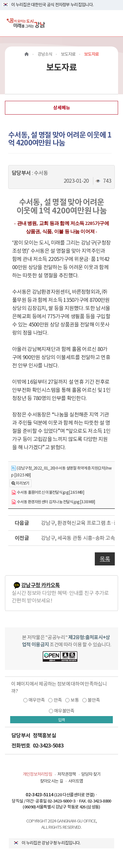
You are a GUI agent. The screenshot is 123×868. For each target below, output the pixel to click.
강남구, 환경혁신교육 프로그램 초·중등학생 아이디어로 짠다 (78, 523)
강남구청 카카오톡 (41, 585)
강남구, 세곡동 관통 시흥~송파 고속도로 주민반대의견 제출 (78, 538)
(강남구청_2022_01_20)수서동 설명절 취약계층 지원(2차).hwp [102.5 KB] (61, 471)
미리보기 (22, 483)
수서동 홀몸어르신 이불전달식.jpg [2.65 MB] (48, 493)
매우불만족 (64, 711)
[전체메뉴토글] (113, 23)
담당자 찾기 (91, 774)
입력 (62, 720)
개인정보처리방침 (37, 774)
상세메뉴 (62, 108)
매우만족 (37, 700)
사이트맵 (76, 781)
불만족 (94, 700)
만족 (58, 700)
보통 (75, 700)
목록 (105, 559)
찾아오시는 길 (51, 781)
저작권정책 (67, 774)
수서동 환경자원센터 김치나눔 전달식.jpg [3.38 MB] (53, 502)
